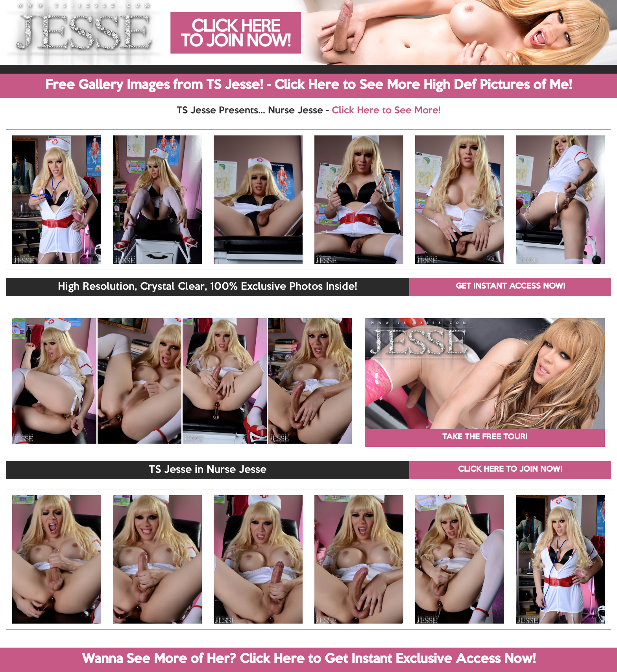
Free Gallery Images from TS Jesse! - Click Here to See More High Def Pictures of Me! (308, 85)
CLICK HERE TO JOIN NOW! (510, 470)
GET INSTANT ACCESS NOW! (510, 287)
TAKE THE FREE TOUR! (485, 437)
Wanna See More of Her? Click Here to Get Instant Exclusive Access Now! (309, 659)
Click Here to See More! (386, 111)
